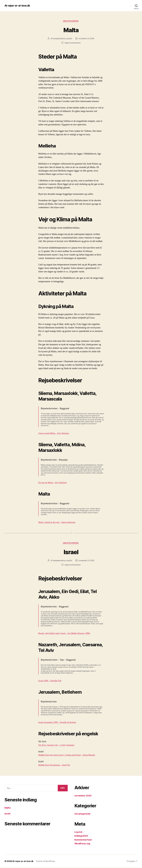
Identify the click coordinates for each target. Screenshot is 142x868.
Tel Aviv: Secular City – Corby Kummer (58, 745)
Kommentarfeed (84, 840)
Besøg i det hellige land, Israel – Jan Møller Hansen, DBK (66, 634)
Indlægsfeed (82, 836)
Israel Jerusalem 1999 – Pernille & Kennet (58, 723)
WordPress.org (83, 844)
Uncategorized (71, 21)
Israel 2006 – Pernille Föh (51, 681)
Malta (71, 30)
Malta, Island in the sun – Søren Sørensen (58, 522)
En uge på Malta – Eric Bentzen (53, 483)
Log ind (79, 832)
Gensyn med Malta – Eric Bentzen (55, 433)
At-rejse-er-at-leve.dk (18, 6)
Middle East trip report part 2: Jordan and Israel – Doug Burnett (68, 755)
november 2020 (83, 796)
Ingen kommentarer (73, 43)
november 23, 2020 (87, 39)
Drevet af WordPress (46, 862)
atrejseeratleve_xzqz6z (62, 39)
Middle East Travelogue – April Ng (55, 765)
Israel (71, 552)
